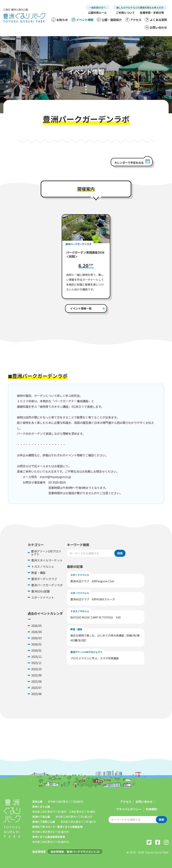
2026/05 (36, 626)
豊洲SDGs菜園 (40, 591)
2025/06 (36, 694)
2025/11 (36, 663)
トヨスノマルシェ (43, 566)
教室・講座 (38, 573)
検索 (120, 553)
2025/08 (36, 681)
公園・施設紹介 (109, 20)
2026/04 (36, 632)
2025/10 (36, 669)
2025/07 (36, 688)
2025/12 (36, 657)
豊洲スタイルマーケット (47, 560)
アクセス (133, 20)
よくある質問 (156, 20)
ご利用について (125, 13)
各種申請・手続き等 (152, 13)
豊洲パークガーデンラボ (47, 585)
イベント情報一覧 (81, 308)
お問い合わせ (156, 27)
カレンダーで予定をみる (129, 163)
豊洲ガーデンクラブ (44, 579)
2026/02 (36, 644)
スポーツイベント (43, 597)
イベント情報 (82, 20)
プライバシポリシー (129, 809)
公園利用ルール (97, 13)
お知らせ (60, 20)
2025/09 (36, 675)
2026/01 (36, 650)
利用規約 (152, 809)
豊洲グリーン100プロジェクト (46, 553)
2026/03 (36, 638)
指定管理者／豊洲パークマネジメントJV (75, 852)
